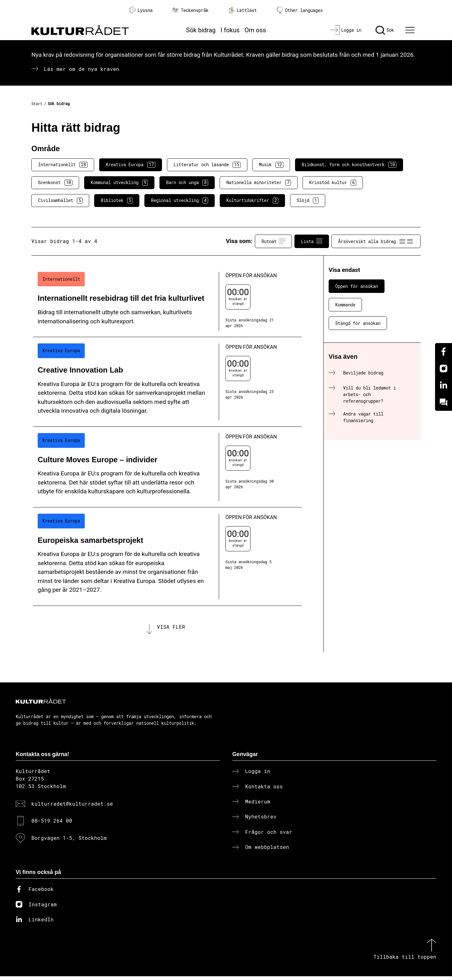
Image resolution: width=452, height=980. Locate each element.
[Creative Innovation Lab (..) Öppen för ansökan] (167, 382)
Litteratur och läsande (207, 165)
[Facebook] (444, 352)
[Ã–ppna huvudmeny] (411, 30)
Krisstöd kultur (333, 183)
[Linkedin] (444, 385)
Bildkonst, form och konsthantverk (349, 165)
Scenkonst (55, 183)
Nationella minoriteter (259, 183)
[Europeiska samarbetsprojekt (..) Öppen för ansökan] (167, 557)
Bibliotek (117, 200)
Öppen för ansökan (357, 286)
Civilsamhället (60, 200)
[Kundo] (444, 402)
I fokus (230, 30)
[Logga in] (346, 30)
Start (37, 103)
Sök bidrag (201, 30)
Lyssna (141, 10)
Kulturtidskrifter (252, 200)
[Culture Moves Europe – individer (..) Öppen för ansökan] (167, 467)
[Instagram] (444, 368)
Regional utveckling (180, 200)
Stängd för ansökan (358, 323)
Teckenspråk (191, 10)
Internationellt (63, 165)
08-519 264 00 (52, 824)
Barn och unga (187, 183)
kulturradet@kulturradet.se (72, 807)
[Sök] (385, 30)
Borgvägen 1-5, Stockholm (69, 841)
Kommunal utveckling (119, 183)
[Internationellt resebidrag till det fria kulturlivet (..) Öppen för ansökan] (167, 302)
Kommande (345, 305)
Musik (271, 165)
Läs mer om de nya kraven (82, 69)
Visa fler (171, 629)
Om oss (255, 30)
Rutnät (273, 241)
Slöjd (308, 200)
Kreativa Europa (131, 165)
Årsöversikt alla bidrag (376, 241)
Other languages (300, 10)
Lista (312, 241)
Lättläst (243, 10)
